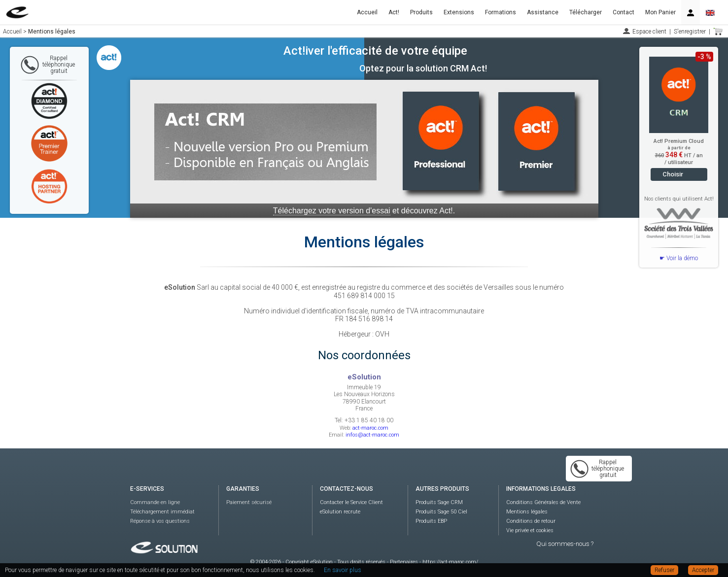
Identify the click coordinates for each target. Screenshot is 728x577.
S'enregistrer (690, 32)
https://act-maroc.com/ (450, 562)
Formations (501, 12)
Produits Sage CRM (439, 502)
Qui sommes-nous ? (565, 544)
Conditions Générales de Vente (543, 502)
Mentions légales (527, 512)
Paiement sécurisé (249, 502)
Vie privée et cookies (530, 530)
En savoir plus (343, 570)
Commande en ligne (155, 502)
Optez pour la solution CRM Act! (423, 68)
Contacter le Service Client (351, 502)
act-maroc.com (370, 428)
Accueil (367, 12)
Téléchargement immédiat (162, 512)
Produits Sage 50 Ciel (441, 512)
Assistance (543, 12)
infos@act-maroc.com (372, 435)
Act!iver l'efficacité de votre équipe (375, 51)
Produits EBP (431, 521)
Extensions (459, 12)
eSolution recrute (340, 512)
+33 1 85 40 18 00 (369, 420)
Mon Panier (660, 12)
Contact (624, 12)
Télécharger (586, 12)
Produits (421, 12)
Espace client (649, 32)
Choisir (673, 174)
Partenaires (404, 562)
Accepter (703, 570)
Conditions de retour (531, 521)
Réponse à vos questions (160, 521)
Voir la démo (682, 258)
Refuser (664, 570)
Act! (394, 12)
